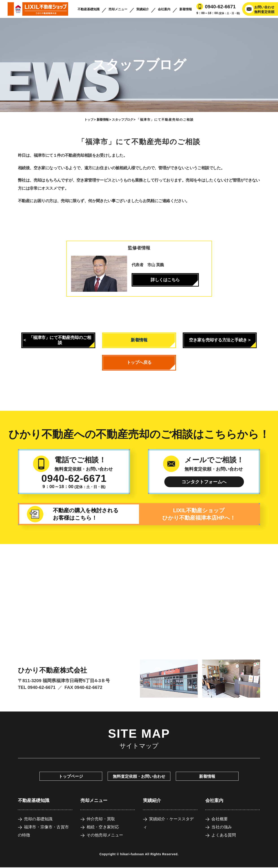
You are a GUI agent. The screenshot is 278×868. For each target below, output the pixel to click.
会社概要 (220, 819)
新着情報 (186, 9)
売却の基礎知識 (38, 819)
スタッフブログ (122, 120)
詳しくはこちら (165, 280)
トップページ (71, 776)
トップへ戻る (139, 362)
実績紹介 (143, 9)
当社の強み (222, 827)
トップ (89, 120)
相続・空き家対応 (103, 827)
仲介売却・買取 (101, 819)
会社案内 (164, 9)
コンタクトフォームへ (204, 482)
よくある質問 (224, 835)
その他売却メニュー (105, 835)
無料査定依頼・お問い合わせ (139, 776)
